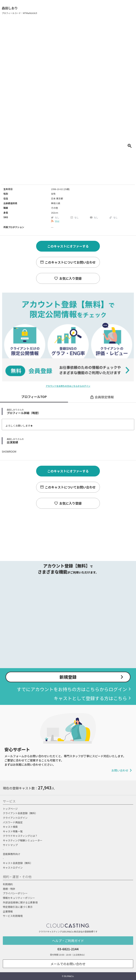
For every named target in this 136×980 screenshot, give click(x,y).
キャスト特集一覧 (13, 831)
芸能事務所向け (12, 854)
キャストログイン (13, 868)
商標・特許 (9, 889)
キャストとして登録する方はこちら (90, 698)
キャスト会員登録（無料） (18, 863)
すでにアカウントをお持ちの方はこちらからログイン (72, 689)
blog (57, 221)
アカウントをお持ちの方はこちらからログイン (68, 386)
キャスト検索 (10, 827)
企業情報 (8, 911)
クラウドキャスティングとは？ (20, 836)
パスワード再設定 (13, 822)
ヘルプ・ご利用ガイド (68, 941)
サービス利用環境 (13, 916)
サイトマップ (10, 845)
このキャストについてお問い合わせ (70, 262)
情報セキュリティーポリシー (19, 898)
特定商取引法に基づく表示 (18, 907)
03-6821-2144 (68, 949)
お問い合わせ (120, 770)
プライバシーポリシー (15, 893)
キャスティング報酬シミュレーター (23, 840)
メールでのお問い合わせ (68, 964)
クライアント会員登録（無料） (20, 813)
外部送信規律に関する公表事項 (20, 902)
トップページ (10, 809)
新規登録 (68, 677)
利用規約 (8, 884)
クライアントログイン (15, 818)
